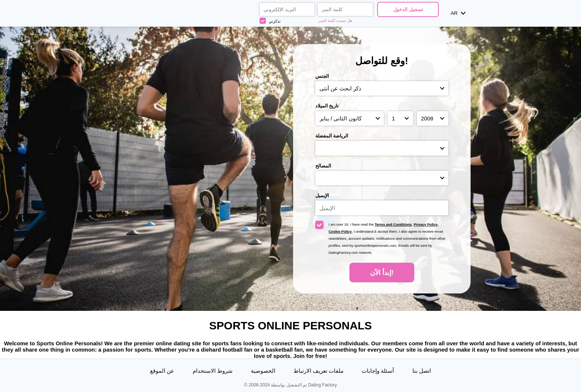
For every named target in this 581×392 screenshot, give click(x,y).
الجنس (322, 76)
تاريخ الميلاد (327, 106)
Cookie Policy (340, 231)
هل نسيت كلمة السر (336, 20)
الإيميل (322, 195)
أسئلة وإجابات (378, 371)
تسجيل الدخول (408, 9)
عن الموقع (162, 371)
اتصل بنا (422, 371)
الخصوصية (263, 371)
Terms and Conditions (393, 224)
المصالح (323, 166)
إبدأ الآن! (382, 273)
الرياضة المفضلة (332, 136)
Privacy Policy (426, 224)
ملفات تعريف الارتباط (318, 371)
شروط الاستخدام (213, 371)
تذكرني (270, 21)
